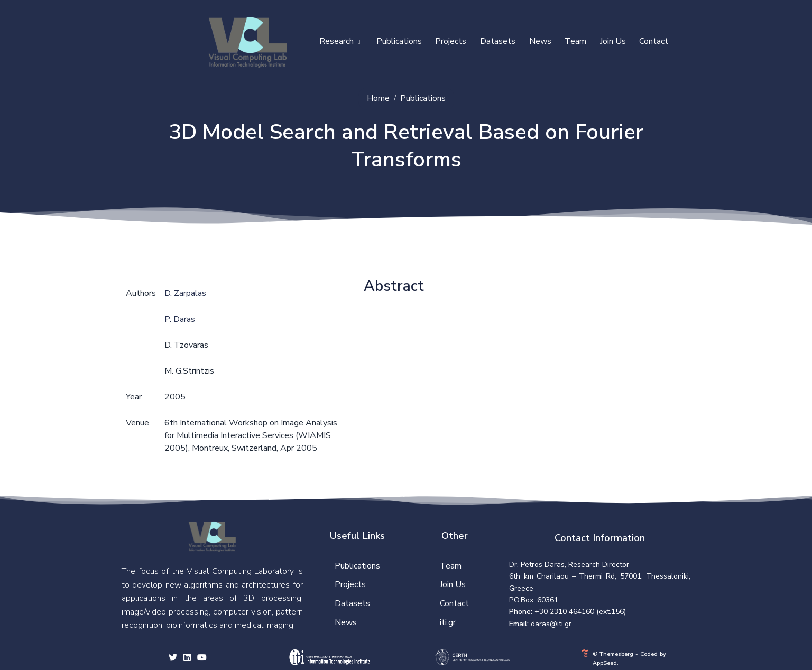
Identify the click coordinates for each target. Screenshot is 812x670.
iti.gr (448, 622)
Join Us (613, 41)
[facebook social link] (187, 658)
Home (378, 98)
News (540, 41)
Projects (451, 41)
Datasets (498, 41)
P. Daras (180, 319)
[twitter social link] (173, 658)
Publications (399, 41)
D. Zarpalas (185, 293)
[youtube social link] (202, 658)
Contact (654, 41)
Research (340, 41)
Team (575, 41)
